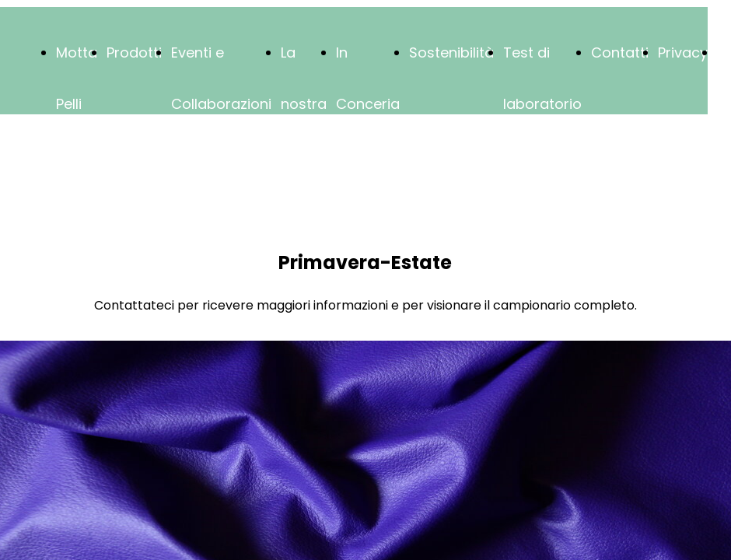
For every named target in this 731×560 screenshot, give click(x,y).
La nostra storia (304, 104)
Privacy (683, 52)
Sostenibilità (451, 52)
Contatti (620, 52)
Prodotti (134, 52)
